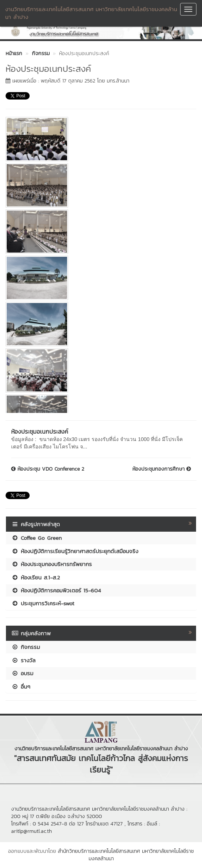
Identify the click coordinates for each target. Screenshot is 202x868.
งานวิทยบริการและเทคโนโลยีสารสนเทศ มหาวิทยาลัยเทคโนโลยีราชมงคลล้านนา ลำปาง (91, 13)
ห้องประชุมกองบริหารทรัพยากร (52, 564)
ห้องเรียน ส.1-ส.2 (36, 577)
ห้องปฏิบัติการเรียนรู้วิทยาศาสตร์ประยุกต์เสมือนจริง (75, 551)
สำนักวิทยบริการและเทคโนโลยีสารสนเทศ (99, 851)
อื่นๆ (21, 687)
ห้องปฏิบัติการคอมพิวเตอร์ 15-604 (56, 590)
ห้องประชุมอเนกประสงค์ (40, 431)
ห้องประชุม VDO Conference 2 (48, 469)
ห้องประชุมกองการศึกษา (162, 469)
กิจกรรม (26, 647)
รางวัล (24, 660)
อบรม (22, 673)
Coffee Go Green (37, 538)
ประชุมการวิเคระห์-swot (43, 603)
